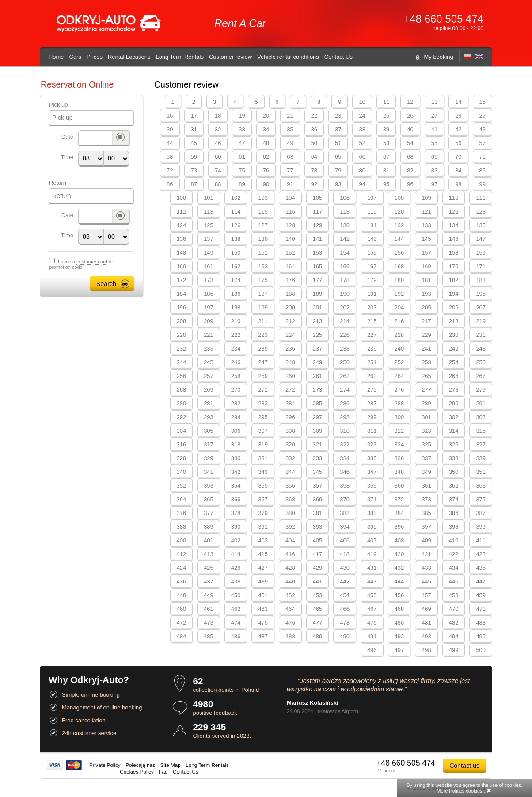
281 (209, 403)
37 (338, 129)
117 (318, 212)
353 (209, 486)
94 (362, 184)
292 (182, 417)
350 (454, 472)
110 (454, 198)
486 (236, 636)
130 (345, 225)
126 (236, 225)
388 (182, 527)
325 (426, 444)
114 (236, 212)
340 (182, 472)
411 (481, 540)
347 (372, 472)
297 (318, 417)
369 (318, 499)
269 (209, 390)
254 (454, 362)
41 (434, 129)
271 (263, 390)
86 (170, 184)
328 (182, 458)
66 (362, 157)
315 (481, 431)
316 (182, 444)
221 (209, 335)
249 (318, 362)
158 (454, 253)
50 (314, 143)
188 (290, 294)
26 (410, 116)
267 (481, 376)
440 (290, 582)
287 (372, 403)
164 (290, 266)
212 (290, 321)
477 (318, 623)
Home (56, 57)
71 (483, 157)
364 (182, 499)
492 (399, 636)
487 (263, 636)
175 (263, 280)
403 (263, 540)
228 (399, 335)
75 (242, 170)
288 (399, 403)
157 (426, 253)
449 (209, 595)
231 (481, 335)
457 (426, 595)
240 (399, 349)
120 (399, 212)
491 (372, 636)
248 (290, 362)
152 (290, 253)
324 (399, 444)
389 (209, 527)
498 (426, 650)
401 (209, 540)
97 (434, 184)
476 (290, 623)
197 (209, 307)
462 (236, 609)
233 (209, 349)
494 (454, 636)
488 (290, 636)
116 (290, 212)
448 (182, 595)
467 (372, 609)
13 (434, 102)
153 (318, 253)
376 (182, 513)
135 (481, 225)
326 (454, 444)
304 (182, 431)
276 (399, 390)
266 (454, 376)
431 (372, 568)
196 (182, 307)
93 (338, 184)
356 (290, 486)
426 (236, 568)
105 (318, 198)
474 (236, 623)
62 (266, 157)
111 (481, 198)
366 (236, 499)
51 (338, 143)
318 (236, 444)
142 (345, 239)
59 (194, 157)
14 (458, 102)
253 (426, 362)
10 (362, 102)
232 (182, 349)
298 (345, 417)
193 (426, 294)
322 (345, 444)
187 (263, 294)
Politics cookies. (466, 791)
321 (318, 444)
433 (426, 568)
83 (434, 170)
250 (345, 362)
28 (458, 116)
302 (454, 417)
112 (182, 212)
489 (318, 636)
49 (290, 143)
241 (426, 349)
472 (182, 623)
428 (290, 568)
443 (372, 582)
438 (236, 582)
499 (454, 650)
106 (345, 198)
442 (345, 582)
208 (182, 321)
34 (266, 129)
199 (263, 307)
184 (182, 294)
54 (410, 143)
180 (399, 280)
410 (454, 540)
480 (399, 623)
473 (209, 623)
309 (318, 431)
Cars (75, 57)
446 (454, 582)
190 (345, 294)
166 (345, 266)
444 (399, 582)
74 (218, 170)
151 (263, 253)
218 (454, 321)
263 (372, 376)
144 (399, 239)
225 (318, 335)
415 (263, 554)
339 (481, 458)
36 (314, 129)
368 (290, 499)
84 (458, 170)
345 (318, 472)
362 (454, 486)
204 (399, 307)
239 (372, 349)
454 (345, 595)
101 (209, 198)
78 (314, 170)
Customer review (230, 57)
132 (399, 225)
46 (218, 143)
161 (209, 266)
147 (481, 239)
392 (290, 527)
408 (399, 540)
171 (481, 266)
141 (318, 239)
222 (236, 335)
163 (263, 266)
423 (481, 554)
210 (236, 321)
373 (426, 499)
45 (194, 143)
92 (314, 184)
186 (236, 294)
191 (372, 294)
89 (242, 184)
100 (182, 198)
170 (454, 266)
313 (426, 431)
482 (454, 623)
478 (345, 623)
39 (386, 129)
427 (263, 568)
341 (209, 472)
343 (263, 472)
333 (318, 458)
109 (426, 198)
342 (236, 472)
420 (399, 554)
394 (345, 527)
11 (386, 102)
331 (263, 458)
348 (399, 472)
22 (314, 116)
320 (290, 444)
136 (182, 239)
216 (399, 321)
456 (399, 595)
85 (483, 170)
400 (182, 540)
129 (318, 225)
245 (209, 362)
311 (372, 431)
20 (266, 116)
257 (209, 376)
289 (426, 403)
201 (318, 307)
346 (345, 472)
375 (481, 499)
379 (263, 513)
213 (318, 321)
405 (318, 540)
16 (170, 116)
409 (426, 540)
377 (209, 513)
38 (362, 129)
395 (372, 527)
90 (266, 184)
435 (481, 568)
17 (194, 116)
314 (454, 431)
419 (372, 554)
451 (263, 595)
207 (481, 307)
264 (399, 376)
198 (236, 307)
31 (194, 129)
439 (263, 582)
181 (426, 280)
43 (483, 129)
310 (345, 431)
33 (242, 129)
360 (399, 486)
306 (236, 431)
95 (386, 184)
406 (345, 540)
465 (318, 609)
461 (209, 609)
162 (236, 266)
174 (236, 280)
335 (372, 458)
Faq (163, 772)
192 (399, 294)
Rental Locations (129, 57)
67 (386, 157)
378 (236, 513)
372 (399, 499)
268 (182, 390)
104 (290, 198)
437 (209, 582)
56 (458, 143)
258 (236, 376)
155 (372, 253)
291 (481, 403)
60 (218, 157)
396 (399, 527)
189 (318, 294)
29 (483, 116)
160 (182, 266)
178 (345, 280)
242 (454, 349)
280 (182, 403)
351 (481, 472)
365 (209, 499)
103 (263, 198)
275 (372, 390)
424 (182, 568)
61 (242, 157)
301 (426, 417)
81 (386, 170)
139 (263, 239)
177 (318, 280)
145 (426, 239)
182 (454, 280)
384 (399, 513)
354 (236, 486)
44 (170, 143)
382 (345, 513)
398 (454, 527)
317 (209, 444)
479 (372, 623)
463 (263, 609)
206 (454, 307)
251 (372, 362)
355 (263, 486)
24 (362, 116)
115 (263, 212)
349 (426, 472)
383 (372, 513)
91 (290, 184)
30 (170, 129)
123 (481, 212)
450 (236, 595)
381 (318, 513)
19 (242, 116)
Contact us (464, 766)
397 (426, 527)
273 (318, 390)
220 (182, 335)
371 (372, 499)
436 (182, 582)
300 (399, 417)
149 (209, 253)
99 (483, 184)
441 (318, 582)
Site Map (171, 765)
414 (236, 554)
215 (372, 321)
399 (481, 527)
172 (182, 280)
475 (263, 623)
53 (386, 143)
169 (426, 266)
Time (67, 157)
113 (209, 212)
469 (426, 609)
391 (263, 527)
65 (338, 157)
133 (426, 225)
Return (58, 183)
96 (410, 184)
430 (345, 568)
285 (318, 403)
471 (481, 609)
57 (483, 143)
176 (290, 280)
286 (345, 403)
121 (426, 212)
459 (481, 595)
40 (410, 129)
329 (209, 458)
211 (263, 321)
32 (218, 129)
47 (242, 143)
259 (263, 376)
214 (345, 321)
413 (209, 554)
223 (263, 335)
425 (209, 568)
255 (481, 362)
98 (458, 184)
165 (318, 266)
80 (362, 170)
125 (209, 225)
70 (458, 157)
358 (345, 486)
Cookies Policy (137, 772)
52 (362, 143)
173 (209, 280)
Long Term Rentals (179, 57)
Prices (95, 57)
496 (372, 650)
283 (263, 403)
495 (481, 636)
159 (481, 253)
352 (182, 486)
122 (454, 212)
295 (263, 417)
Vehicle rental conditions (288, 57)
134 (454, 225)
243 (481, 349)
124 (182, 225)
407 (372, 540)
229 (426, 335)
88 (218, 184)
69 (434, 157)
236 (290, 349)
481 (426, 623)
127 (263, 225)
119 (372, 212)
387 (481, 513)
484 (182, 636)
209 (209, 321)
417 (318, 554)
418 (345, 554)
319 (263, 444)
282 (236, 403)
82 (410, 170)
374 (454, 499)
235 (263, 349)
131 (372, 225)
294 (236, 417)
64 (314, 157)
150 (236, 253)
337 (426, 458)
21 (290, 116)
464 (290, 609)
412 (182, 554)
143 (372, 239)
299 (372, 417)
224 (290, 335)
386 (454, 513)
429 (318, 568)
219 (481, 321)
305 (209, 431)
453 (318, 595)
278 (454, 390)
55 (434, 143)
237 (318, 349)
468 (399, 609)
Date (67, 137)
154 (345, 253)
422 (454, 554)
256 (182, 376)
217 (426, 321)
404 (290, 540)
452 (290, 595)
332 (290, 458)
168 (399, 266)
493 (426, 636)
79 (338, 170)
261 (318, 376)
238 (345, 349)
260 (290, 376)
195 (481, 294)
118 (345, 212)
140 (290, 239)
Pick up (58, 105)
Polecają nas (140, 765)
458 (454, 595)
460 (182, 609)
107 (372, 198)
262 (345, 376)
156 (399, 253)
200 (290, 307)
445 (426, 582)
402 (236, 540)
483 (481, 623)
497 (399, 650)
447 (481, 582)
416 (290, 554)
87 (194, 184)
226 (345, 335)
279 (481, 390)
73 (194, 170)
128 (290, 225)
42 (458, 129)
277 (426, 390)
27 (434, 116)
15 (483, 102)
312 (399, 431)
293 (209, 417)
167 (372, 266)
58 (170, 157)
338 (454, 458)
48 (266, 143)
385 (426, 513)
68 (410, 157)
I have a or (81, 265)
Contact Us (338, 57)
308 (290, 431)
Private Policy (105, 765)
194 (454, 294)
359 (372, 486)
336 (399, 458)
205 (426, 307)
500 (481, 650)
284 (290, 403)
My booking (439, 57)
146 (454, 239)
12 (410, 102)
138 (236, 239)
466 (345, 609)
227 (372, 335)
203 (372, 307)
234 (236, 349)
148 (182, 253)
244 (182, 362)
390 (236, 527)
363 (481, 486)
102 (236, 198)
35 (290, 129)
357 (318, 486)
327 (481, 444)
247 (263, 362)
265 (426, 376)
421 (426, 554)
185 (209, 294)
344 (290, 472)
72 (170, 170)
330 (236, 458)
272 (290, 390)
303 (481, 417)
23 (338, 116)
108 (399, 198)
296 (290, 417)
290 (454, 403)
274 (345, 390)
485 (209, 636)
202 (345, 307)
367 (263, 499)
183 (481, 280)
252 (399, 362)
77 (290, 170)
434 (454, 568)
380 (290, 513)
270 (236, 390)
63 (290, 157)
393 (318, 527)
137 (209, 239)
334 (345, 458)
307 (263, 431)
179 (372, 280)
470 (454, 609)
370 (345, 499)
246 (236, 362)
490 (345, 636)
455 (372, 595)
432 (399, 568)
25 (386, 116)
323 (372, 444)
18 (218, 116)
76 (266, 170)
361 (426, 486)
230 (454, 335)
